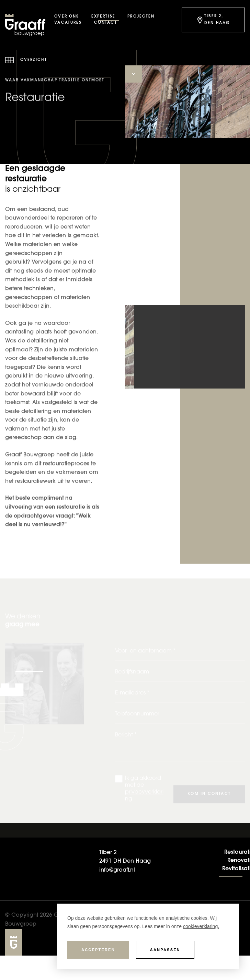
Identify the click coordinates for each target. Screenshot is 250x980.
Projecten (141, 17)
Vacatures (68, 23)
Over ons (67, 17)
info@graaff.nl (117, 870)
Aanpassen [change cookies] (165, 950)
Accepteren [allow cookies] (98, 950)
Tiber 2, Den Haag (213, 20)
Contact (106, 23)
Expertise (103, 17)
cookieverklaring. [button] (201, 926)
